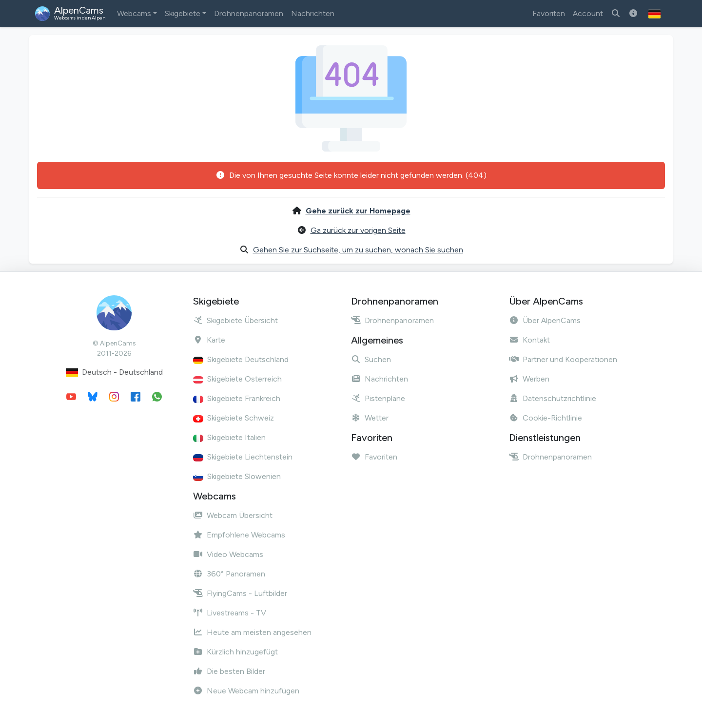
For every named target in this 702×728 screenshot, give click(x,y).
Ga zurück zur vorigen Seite (358, 230)
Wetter (370, 418)
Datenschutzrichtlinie (553, 398)
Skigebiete (183, 13)
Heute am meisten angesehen (252, 632)
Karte (209, 340)
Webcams (134, 13)
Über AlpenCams (545, 320)
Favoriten (549, 13)
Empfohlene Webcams (239, 535)
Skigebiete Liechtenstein (243, 457)
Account (588, 13)
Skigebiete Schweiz (234, 418)
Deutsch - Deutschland (114, 373)
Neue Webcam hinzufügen (246, 691)
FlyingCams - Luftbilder (240, 593)
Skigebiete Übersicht (235, 320)
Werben (529, 379)
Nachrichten (313, 13)
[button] (654, 14)
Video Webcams (228, 554)
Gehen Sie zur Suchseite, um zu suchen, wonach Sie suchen (358, 250)
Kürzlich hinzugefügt (235, 652)
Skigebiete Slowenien (237, 476)
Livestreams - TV (230, 613)
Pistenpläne (378, 398)
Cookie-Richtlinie (546, 418)
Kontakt (529, 340)
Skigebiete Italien (229, 437)
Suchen (371, 359)
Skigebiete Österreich (237, 379)
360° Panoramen (229, 574)
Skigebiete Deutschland (241, 359)
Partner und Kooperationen (563, 359)
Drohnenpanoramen (249, 13)
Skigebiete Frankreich (237, 398)
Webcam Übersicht (233, 515)
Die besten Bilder (229, 671)
